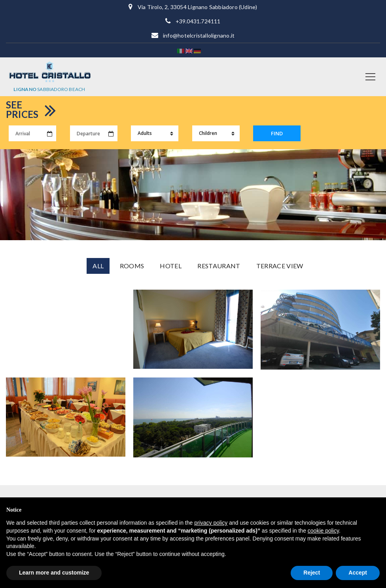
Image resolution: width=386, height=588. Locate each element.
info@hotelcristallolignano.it (199, 35)
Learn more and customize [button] (54, 573)
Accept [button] (358, 573)
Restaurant (219, 266)
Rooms (132, 266)
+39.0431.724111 (198, 21)
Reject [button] (312, 573)
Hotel (171, 266)
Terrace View (280, 266)
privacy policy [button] (211, 523)
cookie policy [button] (323, 531)
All (98, 266)
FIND (277, 133)
